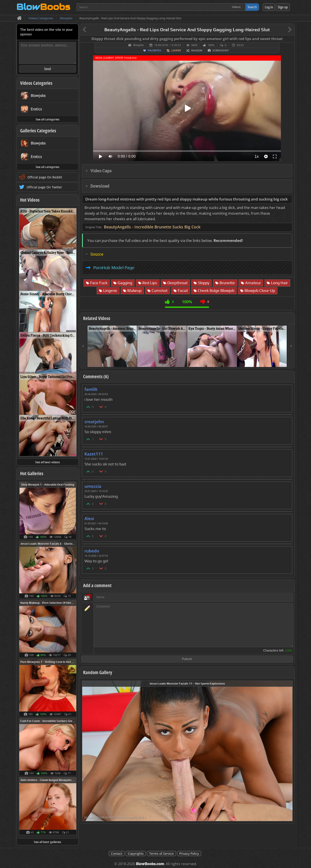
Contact (117, 854)
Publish (187, 659)
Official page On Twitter (44, 187)
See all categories (48, 119)
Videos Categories (36, 83)
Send (48, 69)
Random (197, 50)
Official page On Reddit (45, 177)
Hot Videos (30, 200)
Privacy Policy (189, 854)
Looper (176, 50)
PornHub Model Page (114, 268)
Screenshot (221, 50)
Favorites (155, 50)
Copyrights (136, 854)
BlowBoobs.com (150, 864)
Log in (269, 7)
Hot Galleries (32, 473)
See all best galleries (48, 842)
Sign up (283, 7)
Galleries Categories (38, 131)
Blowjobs (138, 45)
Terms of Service (161, 854)
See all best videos (48, 462)
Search (252, 7)
